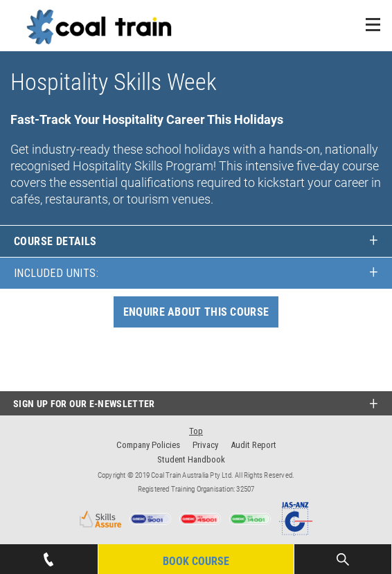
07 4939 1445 (48, 555)
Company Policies (148, 445)
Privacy (205, 445)
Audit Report (253, 445)
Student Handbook (191, 459)
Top (196, 431)
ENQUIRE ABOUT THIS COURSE (196, 312)
